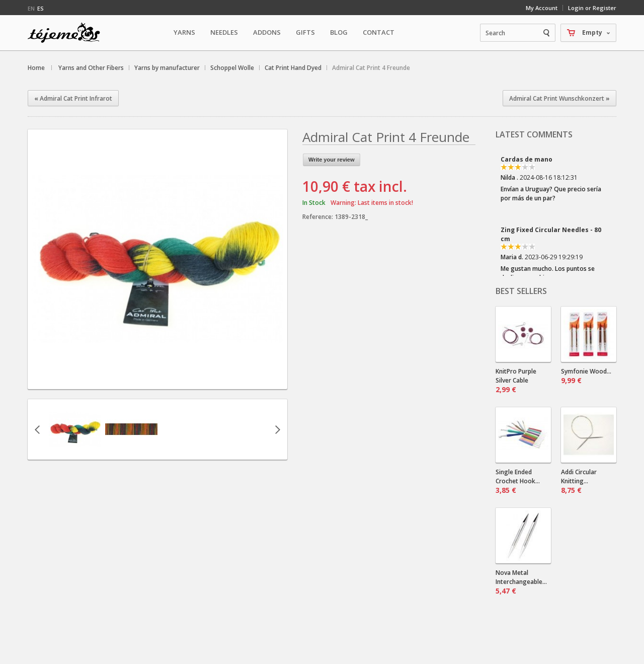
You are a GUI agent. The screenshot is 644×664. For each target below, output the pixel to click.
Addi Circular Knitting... (579, 481)
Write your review (332, 160)
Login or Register (592, 8)
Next (278, 429)
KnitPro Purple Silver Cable (516, 381)
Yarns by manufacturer (167, 68)
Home (36, 68)
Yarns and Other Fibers (91, 68)
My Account (542, 8)
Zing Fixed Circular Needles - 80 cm (551, 234)
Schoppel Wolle (232, 68)
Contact (379, 32)
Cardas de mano (527, 159)
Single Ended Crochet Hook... (518, 481)
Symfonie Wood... (586, 376)
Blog (339, 32)
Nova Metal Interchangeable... (521, 582)
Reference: (318, 217)
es (41, 8)
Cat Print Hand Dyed (293, 68)
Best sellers (521, 291)
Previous (37, 429)
